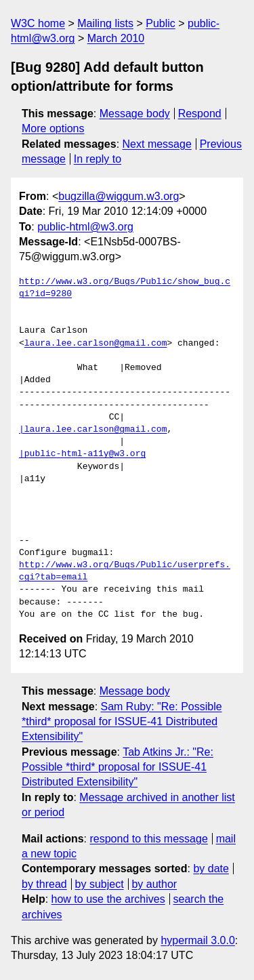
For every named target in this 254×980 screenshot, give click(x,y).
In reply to (98, 159)
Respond (200, 114)
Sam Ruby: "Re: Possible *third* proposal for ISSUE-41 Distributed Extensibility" (122, 722)
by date (211, 869)
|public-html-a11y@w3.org (82, 454)
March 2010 (116, 38)
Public (161, 23)
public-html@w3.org (85, 227)
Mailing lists (105, 23)
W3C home (38, 23)
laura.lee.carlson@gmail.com (96, 344)
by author (154, 884)
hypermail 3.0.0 (197, 940)
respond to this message (148, 839)
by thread (44, 884)
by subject (100, 884)
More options (53, 128)
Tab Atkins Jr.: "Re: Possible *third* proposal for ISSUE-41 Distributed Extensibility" (118, 767)
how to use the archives (108, 899)
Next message (157, 144)
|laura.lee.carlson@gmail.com (93, 430)
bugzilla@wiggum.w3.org (119, 196)
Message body (135, 114)
